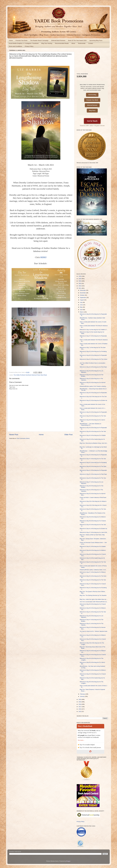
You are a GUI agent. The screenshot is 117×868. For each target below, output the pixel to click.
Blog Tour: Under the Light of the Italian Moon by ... (94, 599)
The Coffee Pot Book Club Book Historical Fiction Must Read (30, 375)
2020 (80, 699)
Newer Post (14, 435)
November (83, 293)
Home (11, 40)
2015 (80, 711)
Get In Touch (92, 121)
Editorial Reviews (92, 105)
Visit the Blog (92, 95)
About (73, 43)
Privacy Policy (29, 46)
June (82, 305)
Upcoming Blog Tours (96, 40)
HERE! (44, 257)
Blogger (68, 861)
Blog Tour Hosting (47, 43)
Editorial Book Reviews (58, 40)
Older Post (68, 435)
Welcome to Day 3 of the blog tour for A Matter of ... (94, 330)
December (83, 290)
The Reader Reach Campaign (39, 40)
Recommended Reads (62, 43)
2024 (80, 281)
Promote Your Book (21, 40)
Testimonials (82, 43)
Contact (91, 43)
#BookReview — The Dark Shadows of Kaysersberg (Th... (90, 424)
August (82, 300)
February (83, 694)
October (82, 295)
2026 (80, 276)
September (83, 298)
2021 (80, 288)
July (81, 302)
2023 (80, 283)
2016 (80, 709)
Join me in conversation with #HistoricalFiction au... (94, 602)
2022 (80, 286)
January (82, 696)
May (81, 307)
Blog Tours (92, 110)
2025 (80, 279)
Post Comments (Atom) (23, 438)
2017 (80, 707)
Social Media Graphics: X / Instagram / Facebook (24, 43)
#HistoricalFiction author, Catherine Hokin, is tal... (93, 570)
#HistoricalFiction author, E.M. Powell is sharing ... (93, 386)
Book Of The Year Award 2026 (77, 40)
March (82, 312)
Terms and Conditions (15, 46)
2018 (80, 704)
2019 (80, 702)
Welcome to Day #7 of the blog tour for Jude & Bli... (94, 532)
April (81, 310)
